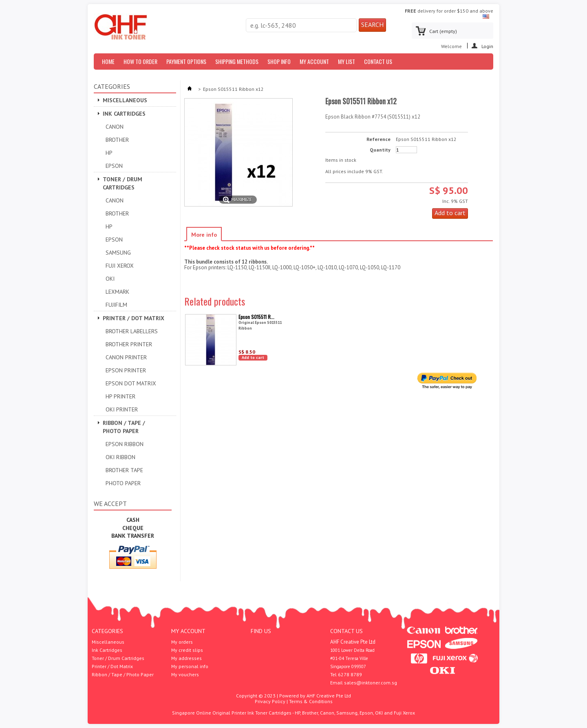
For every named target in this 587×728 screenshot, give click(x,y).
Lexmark (117, 292)
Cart (443, 31)
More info (204, 235)
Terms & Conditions (311, 701)
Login (487, 46)
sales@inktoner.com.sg (371, 683)
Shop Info (279, 61)
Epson (114, 166)
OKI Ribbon (120, 457)
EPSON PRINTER (126, 370)
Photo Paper (123, 483)
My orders (182, 642)
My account (188, 631)
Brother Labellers (132, 331)
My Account (314, 61)
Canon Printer (126, 357)
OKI (110, 279)
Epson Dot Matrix (131, 383)
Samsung (118, 253)
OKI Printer (122, 409)
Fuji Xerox (120, 266)
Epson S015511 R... (256, 317)
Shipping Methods (237, 61)
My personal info (190, 666)
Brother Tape (124, 470)
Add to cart (253, 357)
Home (108, 61)
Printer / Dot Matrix (134, 318)
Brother (117, 140)
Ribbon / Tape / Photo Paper (124, 427)
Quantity (380, 150)
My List (346, 61)
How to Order (140, 61)
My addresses (186, 658)
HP (109, 153)
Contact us (378, 61)
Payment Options (186, 61)
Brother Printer (129, 344)
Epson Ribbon (125, 444)
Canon (115, 127)
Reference (378, 139)
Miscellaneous (125, 100)
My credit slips (187, 650)
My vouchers (185, 675)
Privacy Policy (270, 701)
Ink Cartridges (124, 114)
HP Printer (120, 396)
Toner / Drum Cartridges (122, 183)
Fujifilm (116, 305)
